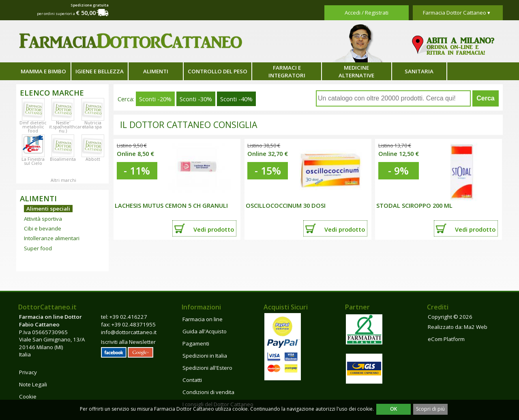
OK (394, 409)
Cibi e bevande (43, 228)
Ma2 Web (476, 327)
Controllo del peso (218, 71)
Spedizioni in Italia (205, 356)
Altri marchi (63, 180)
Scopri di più (430, 409)
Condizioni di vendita (208, 392)
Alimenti (156, 71)
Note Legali (33, 384)
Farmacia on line (203, 319)
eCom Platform (446, 339)
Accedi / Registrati (367, 13)
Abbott (93, 159)
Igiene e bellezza (100, 71)
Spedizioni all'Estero (207, 368)
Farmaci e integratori (287, 71)
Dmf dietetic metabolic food (33, 127)
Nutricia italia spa (93, 125)
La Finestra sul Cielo (33, 161)
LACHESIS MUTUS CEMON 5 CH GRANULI (171, 205)
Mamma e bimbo (43, 71)
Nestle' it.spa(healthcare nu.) (67, 127)
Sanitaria (419, 71)
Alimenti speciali (48, 209)
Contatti (192, 380)
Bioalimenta (63, 159)
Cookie (28, 397)
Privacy (28, 372)
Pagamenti (196, 343)
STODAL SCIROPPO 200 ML (414, 205)
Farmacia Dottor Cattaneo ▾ (457, 13)
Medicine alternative (356, 71)
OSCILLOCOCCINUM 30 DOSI (286, 205)
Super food (38, 248)
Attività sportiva (43, 219)
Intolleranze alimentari (52, 238)
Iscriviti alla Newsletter (128, 342)
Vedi (214, 229)
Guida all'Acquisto (205, 331)
